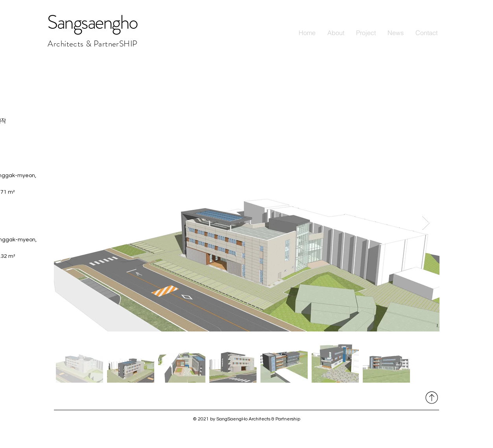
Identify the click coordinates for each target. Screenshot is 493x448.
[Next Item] (426, 223)
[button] (366, 33)
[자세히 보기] (431, 397)
